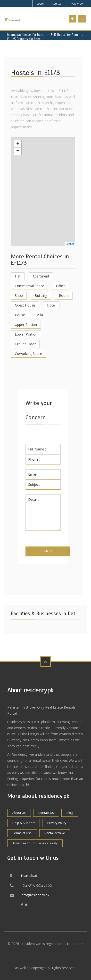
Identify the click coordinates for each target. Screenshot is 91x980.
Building (41, 295)
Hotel (51, 305)
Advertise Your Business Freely (35, 843)
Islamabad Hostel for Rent (25, 35)
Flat (18, 276)
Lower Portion (26, 334)
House (20, 315)
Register (57, 4)
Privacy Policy (57, 823)
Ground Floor (25, 344)
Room (64, 295)
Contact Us (46, 813)
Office (61, 286)
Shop (19, 295)
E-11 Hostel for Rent (65, 35)
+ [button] (18, 144)
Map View (77, 4)
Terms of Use (22, 833)
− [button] (18, 151)
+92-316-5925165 (37, 885)
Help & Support (24, 823)
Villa (40, 315)
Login (40, 4)
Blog (70, 813)
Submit (48, 551)
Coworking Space (28, 354)
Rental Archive (55, 833)
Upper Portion (26, 325)
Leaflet (70, 244)
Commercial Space (29, 286)
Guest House (25, 305)
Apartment (41, 276)
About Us (19, 813)
